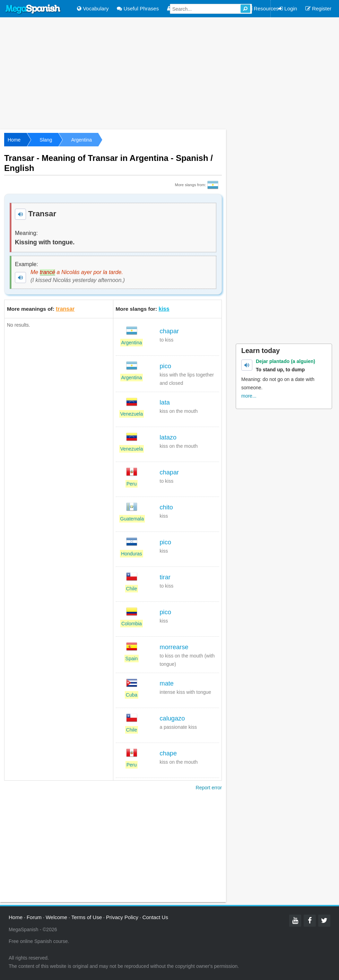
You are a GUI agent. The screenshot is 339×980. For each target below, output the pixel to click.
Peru (132, 484)
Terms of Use (87, 917)
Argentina (81, 140)
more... (249, 396)
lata (165, 402)
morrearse (174, 647)
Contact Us (155, 917)
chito (166, 507)
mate (167, 683)
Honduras (132, 554)
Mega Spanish (33, 9)
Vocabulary (93, 8)
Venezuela (132, 414)
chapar (169, 331)
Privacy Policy (122, 917)
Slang (46, 140)
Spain (132, 659)
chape (168, 753)
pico (166, 366)
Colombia (132, 624)
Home (14, 140)
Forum (34, 917)
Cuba (132, 695)
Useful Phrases (138, 8)
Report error (209, 788)
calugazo (172, 718)
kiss (164, 309)
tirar (165, 577)
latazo (168, 437)
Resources (263, 8)
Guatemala (132, 519)
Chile (132, 589)
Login (288, 8)
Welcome (56, 917)
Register (318, 8)
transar (65, 309)
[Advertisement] (169, 73)
